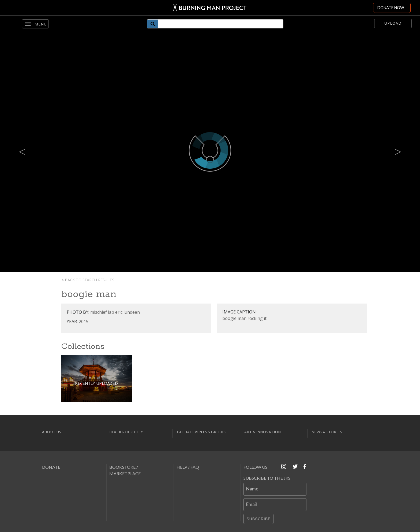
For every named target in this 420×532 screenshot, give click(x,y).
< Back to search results (88, 280)
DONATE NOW (391, 8)
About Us (52, 432)
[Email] (275, 505)
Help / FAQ (188, 467)
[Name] (275, 489)
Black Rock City (126, 432)
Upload (393, 23)
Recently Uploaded (96, 383)
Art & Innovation (263, 432)
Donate (51, 467)
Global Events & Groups (202, 432)
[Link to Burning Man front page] (210, 8)
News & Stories (327, 432)
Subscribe (258, 519)
